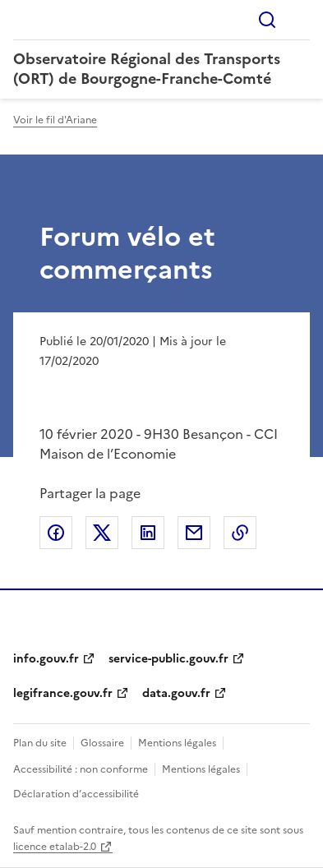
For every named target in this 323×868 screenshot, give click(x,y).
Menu (300, 20)
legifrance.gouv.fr (63, 693)
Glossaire (102, 743)
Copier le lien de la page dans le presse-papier (240, 533)
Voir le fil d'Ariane (55, 120)
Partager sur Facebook (56, 533)
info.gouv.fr (46, 659)
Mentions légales (177, 743)
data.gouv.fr (176, 693)
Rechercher (267, 20)
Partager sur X (102, 533)
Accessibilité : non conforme (81, 769)
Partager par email (194, 533)
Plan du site (40, 743)
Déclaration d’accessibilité (76, 794)
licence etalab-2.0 (55, 847)
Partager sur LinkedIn (148, 533)
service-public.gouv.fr (168, 659)
